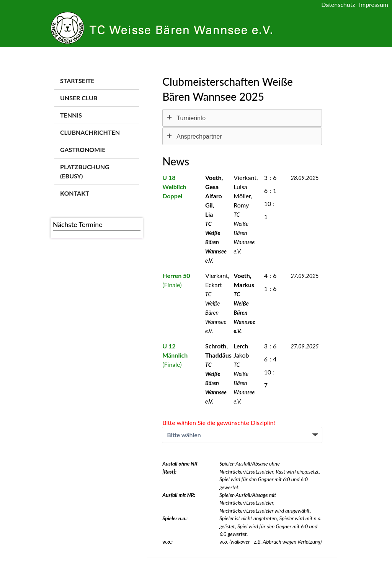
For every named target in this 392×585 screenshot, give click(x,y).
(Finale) (175, 355)
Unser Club (79, 98)
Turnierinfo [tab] (191, 118)
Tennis (71, 115)
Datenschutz (338, 4)
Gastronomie (83, 150)
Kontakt (75, 193)
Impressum (374, 4)
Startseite (77, 81)
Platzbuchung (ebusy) (85, 171)
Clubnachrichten (90, 132)
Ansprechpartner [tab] (199, 136)
